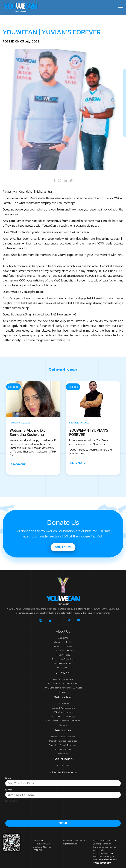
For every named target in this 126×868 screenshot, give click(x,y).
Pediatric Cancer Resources (63, 741)
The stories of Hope (63, 651)
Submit (63, 823)
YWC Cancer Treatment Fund (63, 683)
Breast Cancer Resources (63, 737)
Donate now (63, 547)
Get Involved (63, 704)
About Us (63, 638)
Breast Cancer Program (63, 679)
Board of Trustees (63, 646)
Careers (63, 725)
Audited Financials (63, 663)
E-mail (9, 790)
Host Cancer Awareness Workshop (63, 721)
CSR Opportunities (63, 712)
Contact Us (63, 765)
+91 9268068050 (102, 863)
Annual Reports (63, 749)
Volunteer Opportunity (63, 716)
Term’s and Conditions (63, 659)
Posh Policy (63, 668)
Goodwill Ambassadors (63, 708)
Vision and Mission (63, 642)
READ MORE (47, 464)
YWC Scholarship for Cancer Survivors (63, 688)
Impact (63, 692)
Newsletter (63, 754)
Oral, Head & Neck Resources (63, 745)
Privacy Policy (63, 655)
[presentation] (32, 810)
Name (8, 778)
